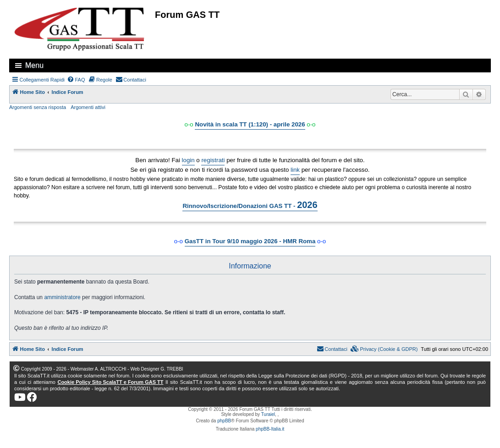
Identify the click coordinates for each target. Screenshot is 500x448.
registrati (213, 160)
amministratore (62, 297)
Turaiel (268, 414)
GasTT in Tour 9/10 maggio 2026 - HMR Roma (250, 241)
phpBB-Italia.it (270, 429)
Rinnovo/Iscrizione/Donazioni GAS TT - (250, 205)
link (295, 170)
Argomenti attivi (88, 107)
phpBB (224, 421)
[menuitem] (76, 80)
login (188, 160)
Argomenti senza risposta (38, 107)
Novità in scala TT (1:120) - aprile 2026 (250, 124)
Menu (34, 65)
